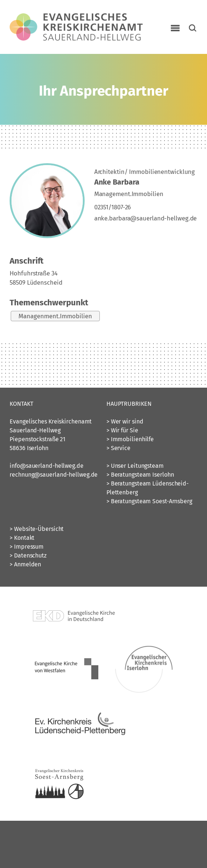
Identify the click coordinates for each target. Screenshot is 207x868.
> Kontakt (22, 538)
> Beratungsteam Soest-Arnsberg (149, 501)
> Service (118, 448)
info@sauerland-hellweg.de (47, 466)
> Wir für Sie (122, 430)
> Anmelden (25, 564)
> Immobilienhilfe (130, 439)
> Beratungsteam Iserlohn (140, 475)
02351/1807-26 (113, 207)
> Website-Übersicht (37, 529)
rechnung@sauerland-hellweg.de (54, 475)
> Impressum (27, 547)
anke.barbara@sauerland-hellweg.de (146, 218)
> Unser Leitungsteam (135, 466)
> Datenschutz (28, 555)
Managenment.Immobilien (55, 316)
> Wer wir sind (125, 421)
